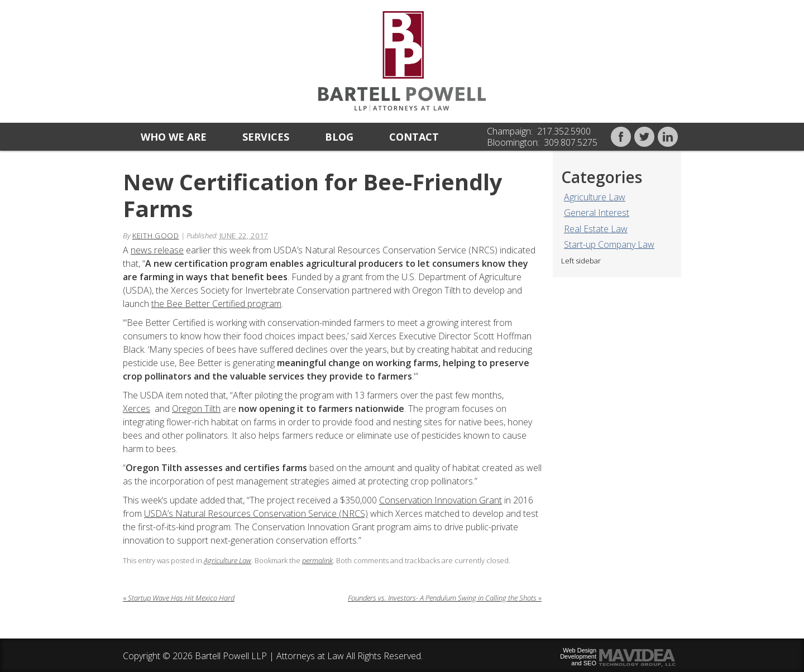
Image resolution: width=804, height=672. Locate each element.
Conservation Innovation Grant (441, 500)
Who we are (174, 137)
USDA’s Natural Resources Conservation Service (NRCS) (256, 513)
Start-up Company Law (609, 244)
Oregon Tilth (196, 409)
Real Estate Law (596, 229)
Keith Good (156, 236)
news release (157, 250)
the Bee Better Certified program (216, 304)
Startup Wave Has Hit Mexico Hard (179, 598)
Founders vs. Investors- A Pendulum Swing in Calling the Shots (445, 598)
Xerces (137, 409)
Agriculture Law (595, 197)
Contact (414, 137)
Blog (339, 137)
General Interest (597, 213)
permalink (317, 560)
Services (266, 137)
